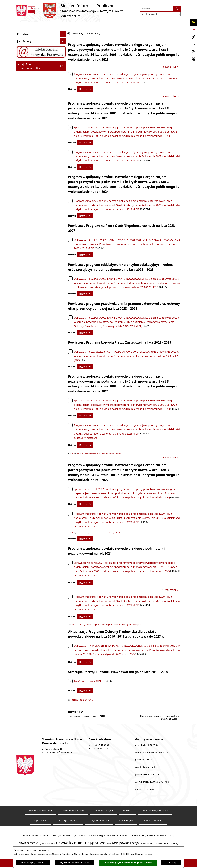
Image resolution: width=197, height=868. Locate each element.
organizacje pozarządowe (89, 445)
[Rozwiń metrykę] (85, 81)
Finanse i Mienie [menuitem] (27, 94)
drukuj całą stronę (82, 692)
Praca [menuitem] (21, 75)
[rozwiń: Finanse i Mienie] (63, 94)
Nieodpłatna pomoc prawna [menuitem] (34, 106)
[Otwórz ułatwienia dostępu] (193, 22)
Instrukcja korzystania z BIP (155, 802)
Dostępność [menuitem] (25, 51)
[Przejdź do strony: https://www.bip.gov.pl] (193, 30)
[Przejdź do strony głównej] (77, 10)
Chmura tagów (126, 812)
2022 (74, 525)
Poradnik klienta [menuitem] (27, 69)
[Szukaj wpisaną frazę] (177, 9)
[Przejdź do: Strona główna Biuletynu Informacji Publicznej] (69, 25)
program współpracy (106, 445)
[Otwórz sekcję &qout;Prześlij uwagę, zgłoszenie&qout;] (193, 52)
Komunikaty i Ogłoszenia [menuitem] (32, 100)
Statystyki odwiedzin (99, 812)
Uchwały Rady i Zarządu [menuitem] (31, 63)
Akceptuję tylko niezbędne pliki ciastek (128, 863)
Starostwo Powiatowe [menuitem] (30, 44)
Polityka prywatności (33, 863)
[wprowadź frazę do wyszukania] (156, 9)
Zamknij (171, 863)
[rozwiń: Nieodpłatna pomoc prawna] (63, 106)
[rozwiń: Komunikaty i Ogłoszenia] (63, 100)
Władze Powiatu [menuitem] (27, 57)
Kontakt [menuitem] (22, 38)
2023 (74, 445)
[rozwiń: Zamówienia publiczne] (63, 143)
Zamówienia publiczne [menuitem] (31, 143)
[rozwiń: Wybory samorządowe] (63, 150)
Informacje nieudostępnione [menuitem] (34, 162)
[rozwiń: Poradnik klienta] (63, 69)
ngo (78, 445)
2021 (74, 616)
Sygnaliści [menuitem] (23, 156)
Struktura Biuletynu (104, 802)
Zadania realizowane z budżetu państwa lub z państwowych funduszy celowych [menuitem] (35, 172)
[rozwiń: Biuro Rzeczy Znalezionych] (63, 88)
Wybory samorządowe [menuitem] (30, 149)
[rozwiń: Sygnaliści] (63, 156)
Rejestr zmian (40, 812)
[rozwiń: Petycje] (63, 113)
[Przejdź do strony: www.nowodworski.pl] (193, 37)
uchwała (118, 445)
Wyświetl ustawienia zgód (74, 863)
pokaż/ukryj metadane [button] (86, 430)
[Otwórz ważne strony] (193, 44)
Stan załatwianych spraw (41, 802)
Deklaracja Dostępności (68, 812)
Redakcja (127, 802)
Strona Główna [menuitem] (26, 32)
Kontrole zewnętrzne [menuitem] (30, 131)
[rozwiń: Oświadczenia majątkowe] (63, 137)
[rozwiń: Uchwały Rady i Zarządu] (63, 63)
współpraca (137, 616)
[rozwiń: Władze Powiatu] (63, 57)
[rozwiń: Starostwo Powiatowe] (63, 45)
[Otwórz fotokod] (193, 59)
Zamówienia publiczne (73, 802)
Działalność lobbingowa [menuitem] (31, 119)
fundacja (79, 616)
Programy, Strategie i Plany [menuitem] (33, 82)
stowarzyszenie (127, 616)
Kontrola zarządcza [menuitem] (29, 125)
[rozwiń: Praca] (63, 75)
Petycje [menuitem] (22, 112)
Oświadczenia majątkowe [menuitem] (32, 137)
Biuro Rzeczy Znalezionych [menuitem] (33, 88)
